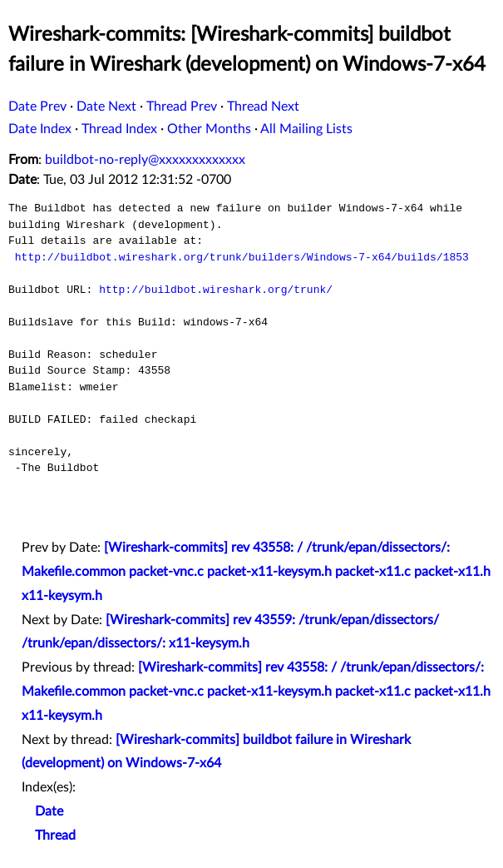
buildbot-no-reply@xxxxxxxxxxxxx (145, 160)
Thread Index (119, 129)
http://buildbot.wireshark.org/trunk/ (216, 290)
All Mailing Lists (306, 129)
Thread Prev (182, 107)
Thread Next (263, 107)
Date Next (106, 107)
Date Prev (37, 107)
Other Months (209, 129)
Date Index (40, 129)
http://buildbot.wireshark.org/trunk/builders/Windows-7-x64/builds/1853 (242, 257)
